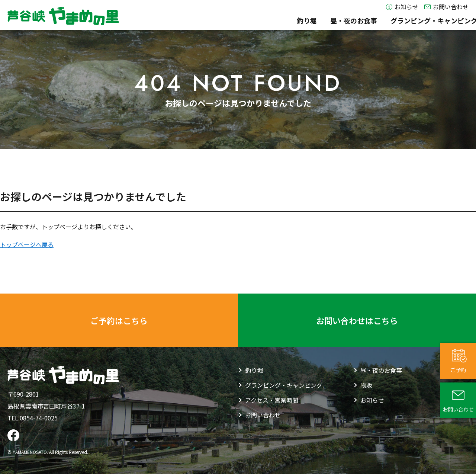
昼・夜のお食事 (245, 20)
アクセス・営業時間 (439, 20)
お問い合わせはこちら (357, 320)
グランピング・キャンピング (325, 20)
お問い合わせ (446, 7)
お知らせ (402, 7)
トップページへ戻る (27, 244)
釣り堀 (198, 20)
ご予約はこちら (119, 320)
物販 (389, 20)
